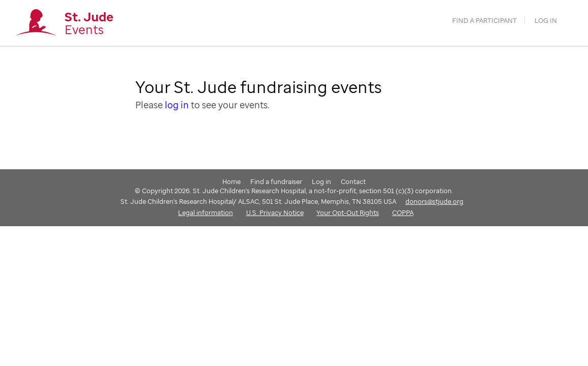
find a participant (484, 21)
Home (231, 181)
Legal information (205, 212)
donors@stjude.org (434, 201)
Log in (546, 21)
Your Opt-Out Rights (348, 212)
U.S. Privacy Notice (275, 212)
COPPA (403, 212)
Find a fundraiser (276, 181)
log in (177, 105)
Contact (353, 181)
